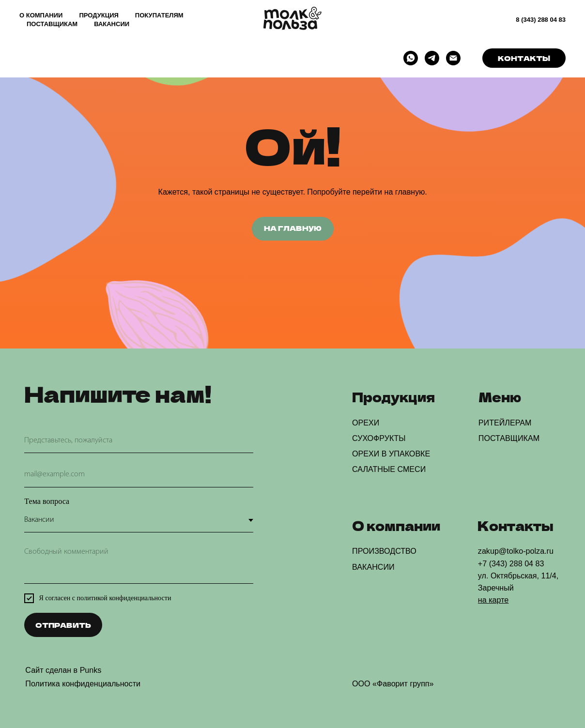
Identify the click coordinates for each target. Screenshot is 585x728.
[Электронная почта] (453, 58)
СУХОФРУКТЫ (379, 438)
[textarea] (139, 563)
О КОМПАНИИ (41, 15)
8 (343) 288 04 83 (541, 20)
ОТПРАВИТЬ (63, 625)
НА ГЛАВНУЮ (293, 228)
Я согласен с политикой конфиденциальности (105, 598)
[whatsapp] (411, 58)
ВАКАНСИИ (112, 24)
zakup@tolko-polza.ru (516, 551)
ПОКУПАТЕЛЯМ (159, 15)
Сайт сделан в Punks (63, 670)
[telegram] (432, 58)
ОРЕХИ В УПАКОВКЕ (391, 454)
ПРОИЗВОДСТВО (384, 551)
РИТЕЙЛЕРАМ (505, 423)
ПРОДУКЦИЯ (99, 15)
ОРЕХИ (366, 423)
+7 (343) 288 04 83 (511, 563)
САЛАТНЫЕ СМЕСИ (389, 469)
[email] (139, 475)
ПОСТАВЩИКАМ (52, 24)
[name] (139, 441)
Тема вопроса (47, 501)
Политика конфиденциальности (83, 683)
